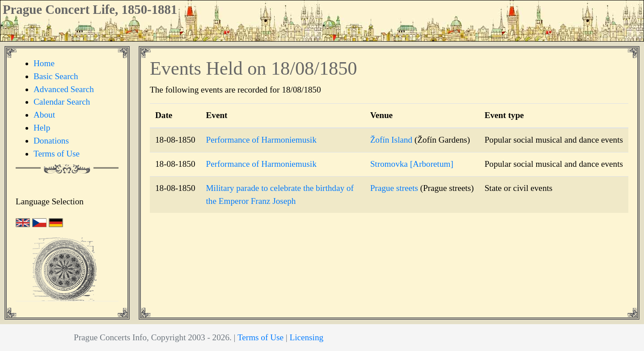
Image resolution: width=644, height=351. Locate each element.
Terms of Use (57, 154)
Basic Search (56, 76)
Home (44, 63)
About (44, 115)
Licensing (306, 337)
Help (42, 128)
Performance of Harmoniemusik (261, 140)
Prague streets (394, 188)
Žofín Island (391, 140)
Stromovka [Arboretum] (412, 164)
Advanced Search (64, 89)
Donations (51, 141)
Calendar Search (62, 102)
